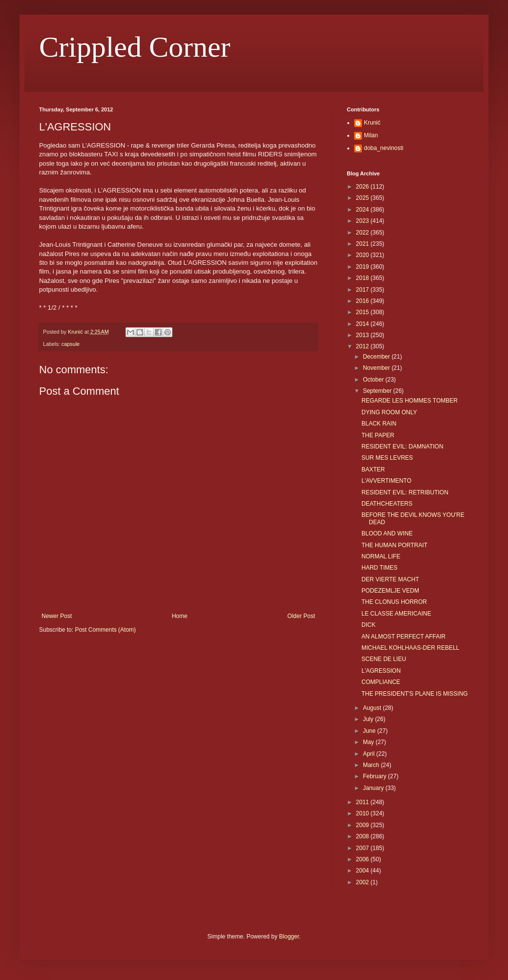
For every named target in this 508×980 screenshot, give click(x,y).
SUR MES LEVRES (387, 458)
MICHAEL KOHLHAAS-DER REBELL (410, 648)
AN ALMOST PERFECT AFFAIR (403, 637)
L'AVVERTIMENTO (386, 481)
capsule (71, 344)
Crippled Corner (135, 47)
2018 (363, 278)
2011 (363, 802)
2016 (363, 301)
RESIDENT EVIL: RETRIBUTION (405, 492)
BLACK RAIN (379, 424)
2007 (363, 848)
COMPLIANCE (381, 682)
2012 (363, 346)
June (370, 731)
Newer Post (57, 616)
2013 (363, 335)
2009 (363, 825)
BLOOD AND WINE (387, 533)
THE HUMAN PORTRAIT (394, 545)
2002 (363, 882)
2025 (363, 198)
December (377, 357)
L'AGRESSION (381, 671)
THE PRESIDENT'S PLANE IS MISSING (415, 694)
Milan (371, 135)
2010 (363, 813)
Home (180, 616)
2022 (363, 233)
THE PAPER (378, 435)
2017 (363, 290)
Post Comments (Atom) (105, 630)
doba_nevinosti (384, 148)
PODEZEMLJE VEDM (390, 591)
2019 (363, 267)
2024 (363, 210)
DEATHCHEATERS (387, 504)
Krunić (372, 123)
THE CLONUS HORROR (394, 602)
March (372, 765)
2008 (363, 836)
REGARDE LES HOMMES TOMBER (410, 401)
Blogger (289, 937)
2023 (363, 221)
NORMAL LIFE (381, 556)
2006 (363, 859)
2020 (363, 255)
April (370, 754)
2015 (363, 312)
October (374, 380)
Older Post (301, 616)
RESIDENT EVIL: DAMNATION (402, 447)
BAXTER (373, 469)
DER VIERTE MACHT (390, 579)
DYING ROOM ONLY (389, 412)
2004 (363, 871)
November (377, 368)
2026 (363, 187)
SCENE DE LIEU (384, 659)
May (369, 742)
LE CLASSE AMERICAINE (396, 614)
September (378, 391)
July (369, 719)
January (374, 788)
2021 (363, 244)
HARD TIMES (380, 568)
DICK (369, 625)
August (373, 708)
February (375, 776)
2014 (363, 324)
